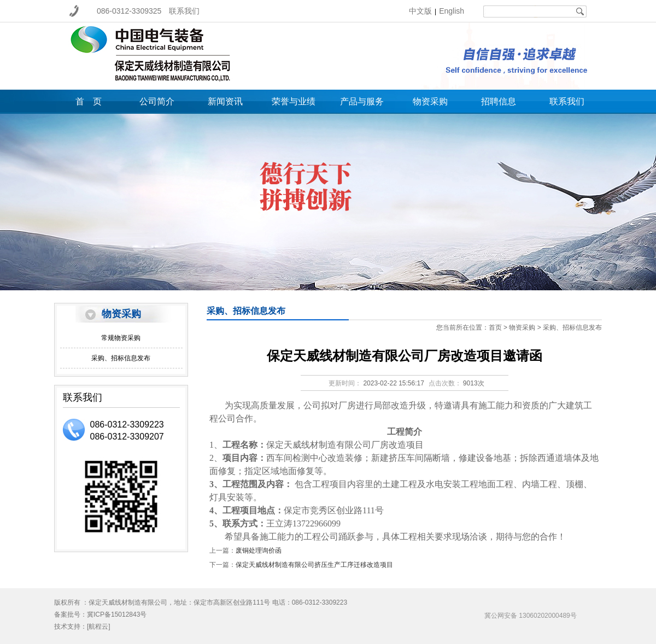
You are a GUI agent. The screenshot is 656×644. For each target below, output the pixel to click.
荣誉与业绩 (294, 101)
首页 (495, 327)
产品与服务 (362, 101)
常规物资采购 (121, 338)
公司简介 (157, 101)
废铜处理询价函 (259, 551)
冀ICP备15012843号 (117, 614)
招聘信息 (499, 101)
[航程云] (99, 627)
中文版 (420, 11)
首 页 (89, 101)
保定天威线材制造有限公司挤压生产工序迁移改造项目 (314, 565)
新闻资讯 (225, 101)
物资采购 (430, 101)
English (452, 11)
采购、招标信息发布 (121, 358)
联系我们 (184, 11)
